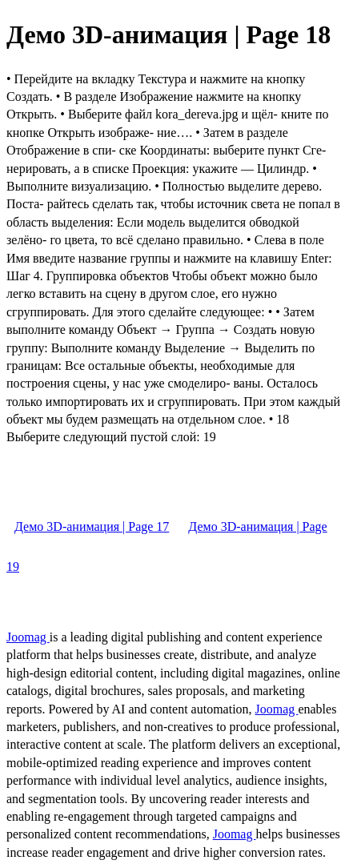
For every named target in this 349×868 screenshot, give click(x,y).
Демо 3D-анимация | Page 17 (92, 526)
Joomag (28, 637)
